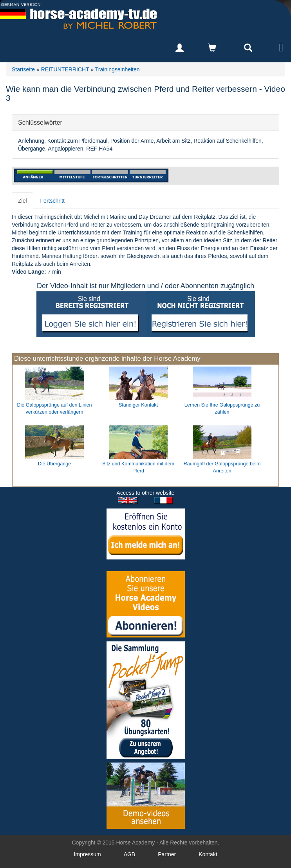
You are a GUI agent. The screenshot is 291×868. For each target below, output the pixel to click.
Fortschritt (52, 201)
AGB (130, 854)
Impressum (87, 854)
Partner (167, 854)
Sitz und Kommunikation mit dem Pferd (138, 467)
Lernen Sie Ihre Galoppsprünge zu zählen (222, 409)
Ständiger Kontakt (138, 405)
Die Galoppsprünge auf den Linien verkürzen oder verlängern (54, 409)
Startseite (23, 69)
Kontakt (208, 854)
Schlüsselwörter (40, 122)
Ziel (23, 201)
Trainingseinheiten (117, 69)
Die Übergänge (55, 464)
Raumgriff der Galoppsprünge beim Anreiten (222, 467)
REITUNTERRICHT (65, 69)
